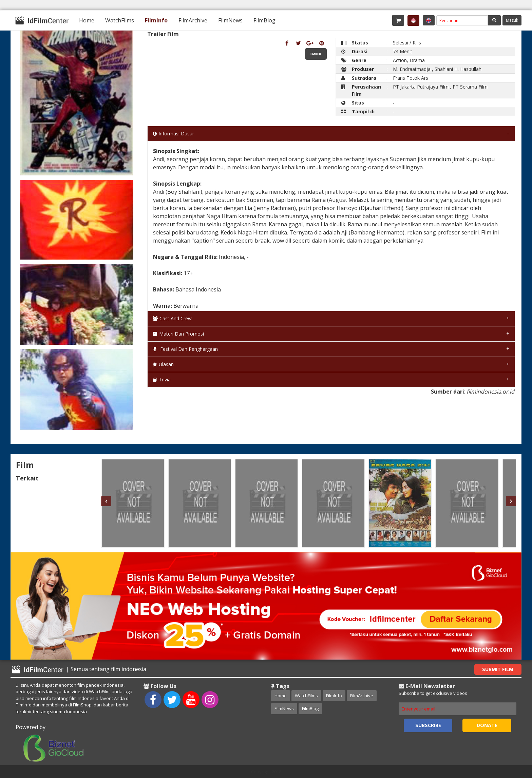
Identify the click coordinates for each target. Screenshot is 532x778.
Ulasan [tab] (163, 364)
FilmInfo (156, 20)
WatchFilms (120, 20)
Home (87, 20)
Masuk (512, 20)
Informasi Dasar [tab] (173, 134)
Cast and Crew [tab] (172, 318)
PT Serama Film (470, 87)
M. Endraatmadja (412, 69)
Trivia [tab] (162, 379)
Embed (316, 54)
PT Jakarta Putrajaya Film (421, 87)
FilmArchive (193, 20)
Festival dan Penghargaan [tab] (185, 349)
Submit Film (498, 669)
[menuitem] (87, 20)
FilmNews (230, 20)
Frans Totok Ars (411, 78)
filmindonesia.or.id (490, 392)
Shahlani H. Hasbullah (458, 69)
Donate (487, 725)
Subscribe (428, 725)
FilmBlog (264, 20)
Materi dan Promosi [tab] (178, 334)
